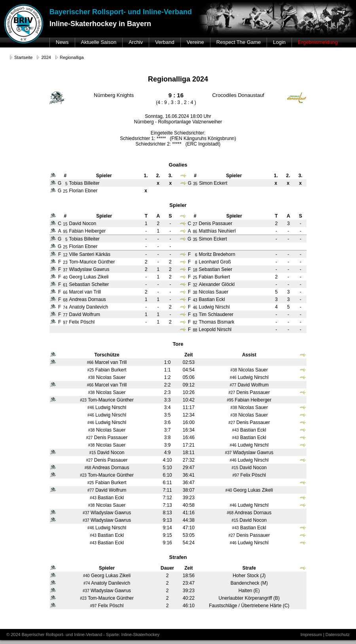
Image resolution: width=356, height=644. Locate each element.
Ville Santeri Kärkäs (90, 254)
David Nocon (82, 224)
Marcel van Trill (85, 292)
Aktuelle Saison (99, 42)
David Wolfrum (84, 314)
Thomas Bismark (217, 322)
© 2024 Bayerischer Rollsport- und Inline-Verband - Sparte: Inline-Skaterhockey (83, 635)
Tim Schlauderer (216, 314)
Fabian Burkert (215, 277)
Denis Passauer (216, 224)
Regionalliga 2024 (178, 79)
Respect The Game (239, 42)
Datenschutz (338, 635)
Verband (165, 42)
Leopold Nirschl (215, 330)
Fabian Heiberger (87, 231)
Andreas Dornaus (87, 299)
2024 (46, 57)
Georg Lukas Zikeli (89, 277)
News (62, 42)
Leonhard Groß (215, 262)
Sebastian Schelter (89, 284)
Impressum (311, 635)
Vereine (195, 42)
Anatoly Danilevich (88, 307)
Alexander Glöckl (217, 284)
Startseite (23, 57)
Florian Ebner (83, 246)
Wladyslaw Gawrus (89, 269)
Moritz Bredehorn (217, 254)
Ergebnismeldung (318, 42)
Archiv (136, 42)
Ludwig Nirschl (214, 307)
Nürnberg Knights (114, 95)
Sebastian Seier (216, 269)
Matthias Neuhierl (217, 231)
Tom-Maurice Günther (92, 262)
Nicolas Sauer (214, 292)
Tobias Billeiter (84, 239)
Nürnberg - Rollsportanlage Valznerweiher (178, 122)
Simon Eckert (213, 239)
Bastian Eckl (212, 299)
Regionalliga (72, 57)
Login (279, 42)
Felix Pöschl (82, 322)
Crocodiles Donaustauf (238, 95)
